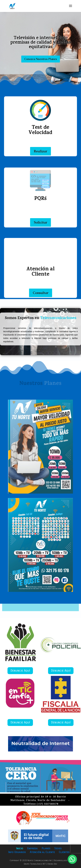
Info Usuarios (17, 852)
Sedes (58, 848)
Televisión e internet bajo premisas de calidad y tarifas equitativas (40, 43)
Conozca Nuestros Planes (41, 59)
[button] (74, 863)
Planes (46, 848)
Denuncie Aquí (20, 671)
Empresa (32, 848)
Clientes (64, 852)
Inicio (20, 848)
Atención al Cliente (42, 852)
